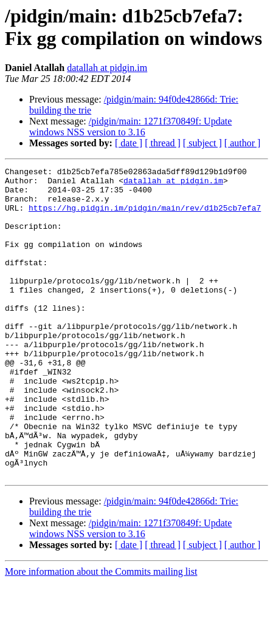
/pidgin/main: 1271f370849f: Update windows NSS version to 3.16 (130, 127)
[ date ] (129, 143)
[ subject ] (202, 143)
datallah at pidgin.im (107, 68)
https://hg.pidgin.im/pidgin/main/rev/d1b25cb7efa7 (145, 217)
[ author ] (243, 143)
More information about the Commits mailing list (101, 633)
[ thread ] (163, 143)
